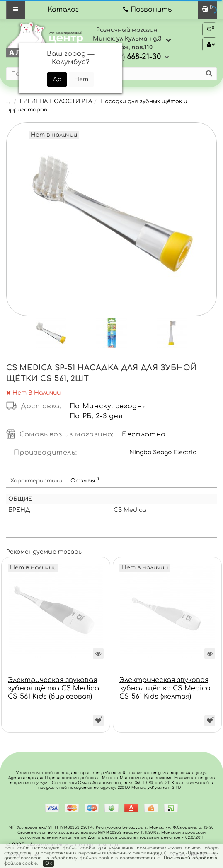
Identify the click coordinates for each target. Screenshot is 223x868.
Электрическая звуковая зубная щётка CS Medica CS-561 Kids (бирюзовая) (53, 688)
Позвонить (151, 10)
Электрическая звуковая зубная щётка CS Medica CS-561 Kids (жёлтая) (165, 688)
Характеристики (36, 481)
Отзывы (85, 480)
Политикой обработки (191, 858)
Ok (48, 863)
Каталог (63, 10)
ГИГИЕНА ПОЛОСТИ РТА (56, 101)
